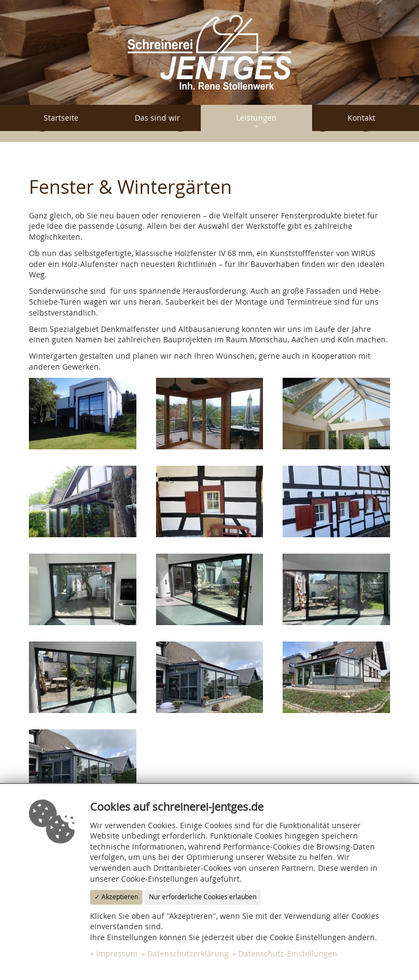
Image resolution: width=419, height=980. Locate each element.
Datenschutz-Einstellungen (288, 954)
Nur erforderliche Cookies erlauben (203, 897)
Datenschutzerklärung (188, 954)
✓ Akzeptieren (116, 897)
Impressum (117, 954)
